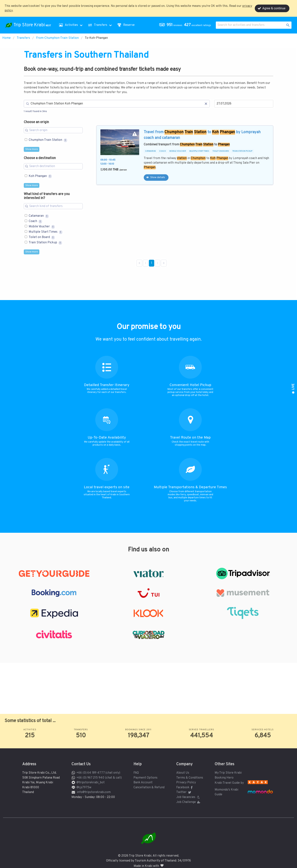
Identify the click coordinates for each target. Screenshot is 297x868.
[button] (186, 25)
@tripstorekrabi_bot (91, 783)
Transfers (23, 38)
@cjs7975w (84, 788)
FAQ (136, 773)
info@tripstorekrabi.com (94, 792)
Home (6, 38)
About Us (183, 773)
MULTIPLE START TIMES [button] (199, 151)
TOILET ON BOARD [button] (221, 151)
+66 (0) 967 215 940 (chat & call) (99, 778)
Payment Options (145, 778)
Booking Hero (224, 778)
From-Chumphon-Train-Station (57, 38)
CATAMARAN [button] (150, 151)
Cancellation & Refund (149, 788)
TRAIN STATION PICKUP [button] (242, 151)
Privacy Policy (186, 783)
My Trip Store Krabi (228, 773)
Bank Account (143, 783)
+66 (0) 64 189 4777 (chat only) (98, 773)
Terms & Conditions (190, 778)
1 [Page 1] (152, 263)
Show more (32, 149)
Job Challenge (189, 802)
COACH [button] (162, 151)
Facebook (185, 788)
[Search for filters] (53, 130)
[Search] (117, 104)
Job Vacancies (188, 797)
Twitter (184, 792)
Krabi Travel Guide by (229, 783)
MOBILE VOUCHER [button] (178, 151)
